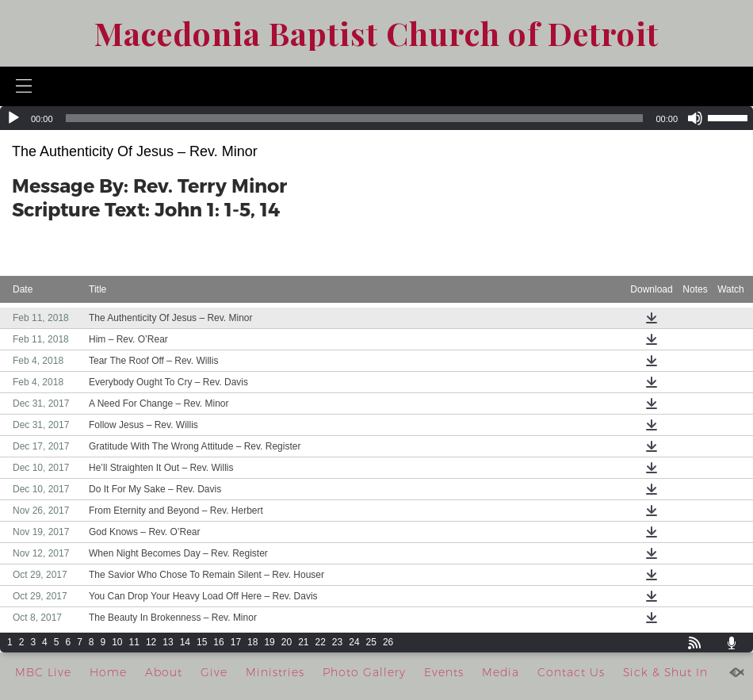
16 (218, 642)
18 (252, 642)
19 (269, 642)
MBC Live (43, 672)
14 (185, 642)
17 (236, 642)
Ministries (275, 672)
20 (287, 642)
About (164, 672)
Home (108, 672)
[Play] (13, 118)
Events (444, 672)
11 (134, 642)
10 (117, 642)
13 (168, 642)
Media (501, 672)
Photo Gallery (364, 672)
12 (151, 642)
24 (354, 642)
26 (388, 642)
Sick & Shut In (665, 672)
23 (337, 642)
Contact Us (571, 672)
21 (303, 642)
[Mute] (695, 118)
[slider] (355, 118)
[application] (376, 118)
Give (214, 672)
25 (371, 642)
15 (202, 642)
